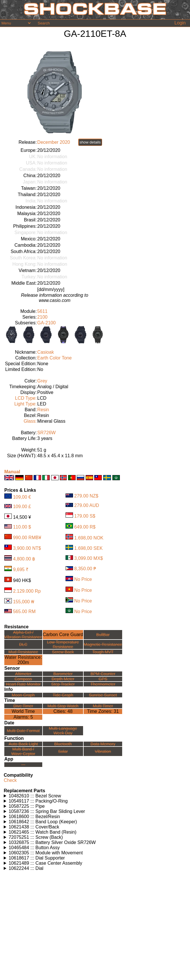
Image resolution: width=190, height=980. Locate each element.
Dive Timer (23, 706)
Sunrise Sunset (103, 695)
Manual (12, 472)
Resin (43, 410)
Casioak (46, 352)
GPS (103, 679)
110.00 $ (22, 527)
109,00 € (22, 497)
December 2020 (54, 142)
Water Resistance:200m (23, 660)
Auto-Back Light (23, 744)
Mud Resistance (23, 652)
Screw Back (63, 652)
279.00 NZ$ (86, 496)
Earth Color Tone (55, 358)
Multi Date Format (23, 731)
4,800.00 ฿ (24, 559)
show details (90, 142)
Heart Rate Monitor (23, 684)
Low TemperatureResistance (63, 644)
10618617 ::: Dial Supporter (37, 858)
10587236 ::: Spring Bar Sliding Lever (47, 811)
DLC (23, 644)
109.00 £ (22, 507)
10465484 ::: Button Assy (34, 848)
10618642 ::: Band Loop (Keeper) (43, 822)
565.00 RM (24, 611)
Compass (23, 679)
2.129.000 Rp (27, 591)
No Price (83, 580)
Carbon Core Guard (63, 634)
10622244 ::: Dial (26, 868)
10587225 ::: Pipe (27, 806)
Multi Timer (103, 706)
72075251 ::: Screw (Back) (36, 837)
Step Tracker (63, 684)
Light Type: (26, 404)
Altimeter (23, 674)
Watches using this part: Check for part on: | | (96, 796)
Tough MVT (103, 652)
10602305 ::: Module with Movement (46, 853)
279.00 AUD (87, 505)
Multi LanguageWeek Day (63, 731)
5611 (43, 311)
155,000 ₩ (23, 602)
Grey (42, 381)
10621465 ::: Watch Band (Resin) (43, 832)
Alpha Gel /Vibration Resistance (23, 635)
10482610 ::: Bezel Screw (35, 796)
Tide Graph (63, 695)
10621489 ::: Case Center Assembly (45, 863)
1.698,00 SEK (88, 548)
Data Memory (103, 744)
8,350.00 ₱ (85, 569)
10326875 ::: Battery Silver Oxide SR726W (52, 842)
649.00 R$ (85, 527)
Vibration (103, 751)
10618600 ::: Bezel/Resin (34, 817)
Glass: (30, 421)
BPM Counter (103, 674)
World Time (23, 711)
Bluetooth (63, 744)
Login (180, 23)
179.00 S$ (85, 516)
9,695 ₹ (21, 570)
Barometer (63, 674)
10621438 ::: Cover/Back (34, 827)
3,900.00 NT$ (27, 548)
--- (23, 765)
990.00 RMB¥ (27, 538)
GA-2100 (47, 323)
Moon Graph (23, 695)
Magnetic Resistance (103, 644)
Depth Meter (63, 679)
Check (10, 780)
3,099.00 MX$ (89, 558)
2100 (43, 317)
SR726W (47, 433)
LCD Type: (26, 398)
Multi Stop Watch (63, 706)
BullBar (103, 635)
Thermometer (103, 684)
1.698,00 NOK (89, 538)
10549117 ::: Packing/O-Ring (38, 801)
